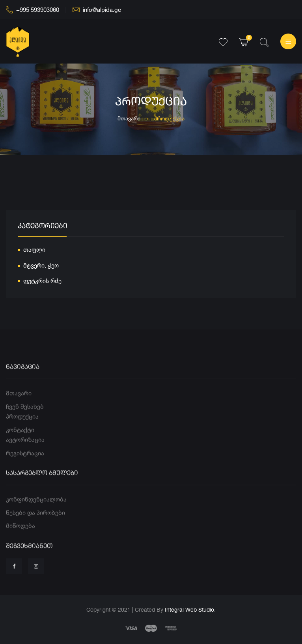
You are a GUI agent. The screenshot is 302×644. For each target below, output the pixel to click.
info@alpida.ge (97, 10)
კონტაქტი (20, 444)
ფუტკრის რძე (42, 282)
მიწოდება (21, 540)
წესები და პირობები (35, 527)
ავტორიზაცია (25, 454)
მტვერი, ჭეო (41, 266)
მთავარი (129, 118)
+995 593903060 (33, 10)
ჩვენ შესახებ (25, 420)
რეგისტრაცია (25, 467)
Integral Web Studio (189, 609)
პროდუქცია (22, 430)
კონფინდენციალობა (36, 513)
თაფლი (34, 251)
